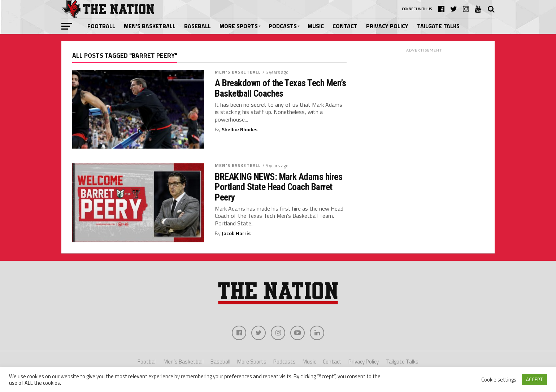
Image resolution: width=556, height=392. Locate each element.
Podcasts (283, 26)
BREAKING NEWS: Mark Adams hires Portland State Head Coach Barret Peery (279, 187)
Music (316, 26)
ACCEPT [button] (534, 379)
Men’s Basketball (150, 26)
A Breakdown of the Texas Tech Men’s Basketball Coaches (280, 88)
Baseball (197, 26)
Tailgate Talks (438, 26)
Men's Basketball (238, 72)
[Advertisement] (424, 101)
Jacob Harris (236, 233)
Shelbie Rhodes (240, 129)
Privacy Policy (387, 26)
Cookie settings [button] (499, 380)
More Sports (239, 26)
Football (101, 26)
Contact (345, 26)
